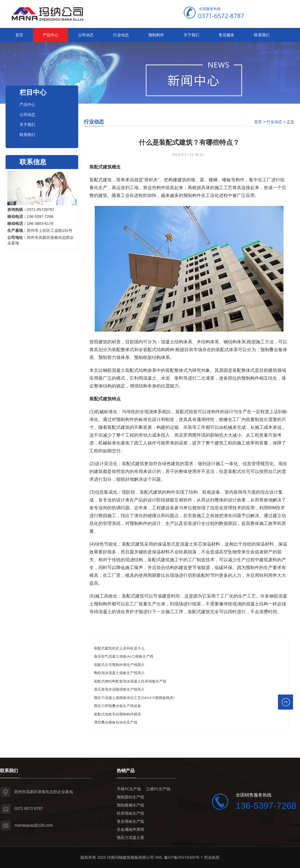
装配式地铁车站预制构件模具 (117, 714)
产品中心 (51, 35)
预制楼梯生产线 (130, 805)
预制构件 (156, 35)
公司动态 (86, 35)
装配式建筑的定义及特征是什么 (119, 648)
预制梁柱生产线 (130, 797)
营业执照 (212, 857)
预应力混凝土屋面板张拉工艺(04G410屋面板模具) (134, 698)
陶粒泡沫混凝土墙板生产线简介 (119, 673)
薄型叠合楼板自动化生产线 (116, 722)
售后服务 (227, 35)
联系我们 (262, 35)
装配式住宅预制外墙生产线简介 (119, 665)
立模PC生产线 (158, 789)
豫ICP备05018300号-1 (184, 857)
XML (159, 857)
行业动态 (121, 35)
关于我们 (191, 35)
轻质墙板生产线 (130, 813)
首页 (19, 35)
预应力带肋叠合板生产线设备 (117, 706)
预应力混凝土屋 (130, 837)
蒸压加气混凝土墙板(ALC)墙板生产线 (124, 656)
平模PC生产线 (129, 789)
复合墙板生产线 (130, 821)
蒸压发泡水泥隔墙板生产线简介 (119, 689)
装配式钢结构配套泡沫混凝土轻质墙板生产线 (130, 681)
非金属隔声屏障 (130, 829)
